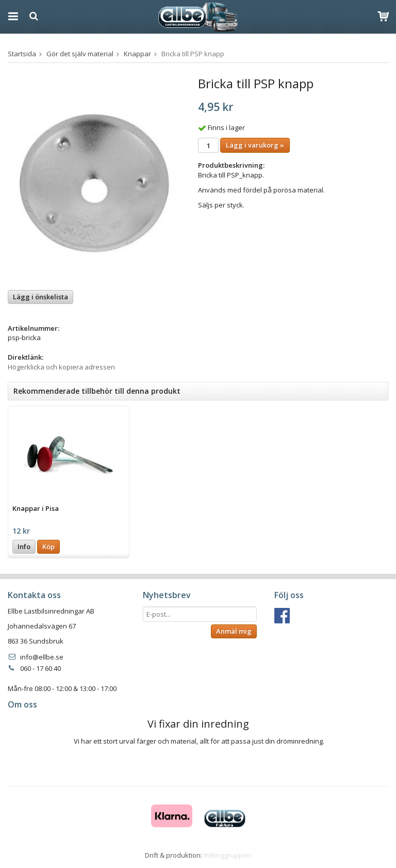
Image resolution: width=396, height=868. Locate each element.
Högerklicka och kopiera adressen (61, 367)
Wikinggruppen (227, 855)
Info (24, 546)
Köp (48, 546)
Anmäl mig (234, 631)
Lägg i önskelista (40, 297)
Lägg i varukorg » (255, 145)
